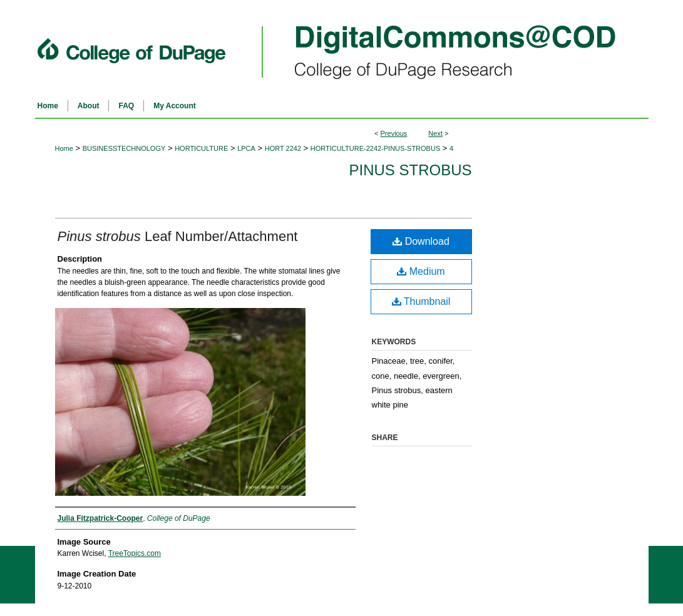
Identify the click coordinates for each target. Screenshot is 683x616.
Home (64, 148)
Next (435, 133)
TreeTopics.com (135, 553)
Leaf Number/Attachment (178, 236)
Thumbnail (421, 301)
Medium (421, 271)
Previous (394, 133)
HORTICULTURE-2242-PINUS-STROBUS (375, 148)
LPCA (246, 148)
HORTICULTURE (201, 148)
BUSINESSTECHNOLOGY (124, 148)
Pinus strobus (410, 170)
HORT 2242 (283, 148)
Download (421, 241)
